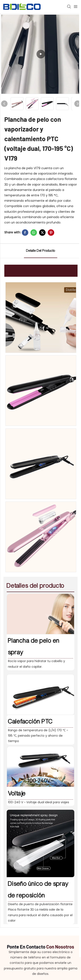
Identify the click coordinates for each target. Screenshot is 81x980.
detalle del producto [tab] (41, 251)
